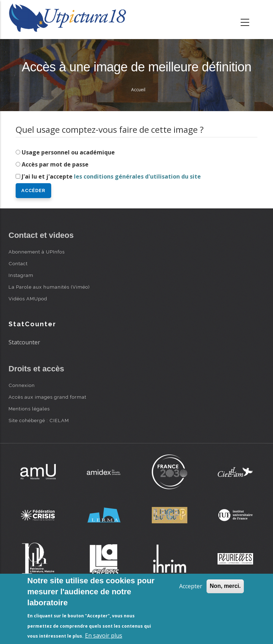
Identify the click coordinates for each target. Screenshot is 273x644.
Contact (18, 263)
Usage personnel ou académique (68, 152)
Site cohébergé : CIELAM (39, 420)
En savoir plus (104, 635)
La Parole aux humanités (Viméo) (49, 287)
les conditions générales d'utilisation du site (137, 176)
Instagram (21, 275)
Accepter (191, 586)
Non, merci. (225, 586)
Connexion (22, 385)
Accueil (138, 90)
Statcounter (24, 342)
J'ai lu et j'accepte (111, 176)
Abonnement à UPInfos (37, 252)
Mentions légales (29, 409)
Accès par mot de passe (55, 164)
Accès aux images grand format (47, 397)
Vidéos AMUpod (28, 299)
